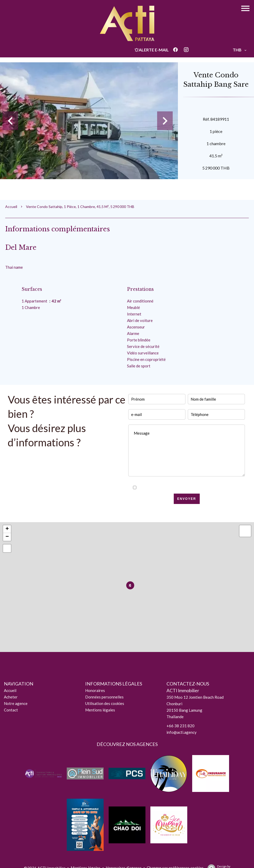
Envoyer (187, 499)
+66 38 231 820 (181, 726)
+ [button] (7, 529)
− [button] (7, 537)
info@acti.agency (182, 732)
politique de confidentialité (199, 488)
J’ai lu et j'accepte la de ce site (190, 488)
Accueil (11, 207)
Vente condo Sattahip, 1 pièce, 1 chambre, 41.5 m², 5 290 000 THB (80, 207)
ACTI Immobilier (183, 691)
